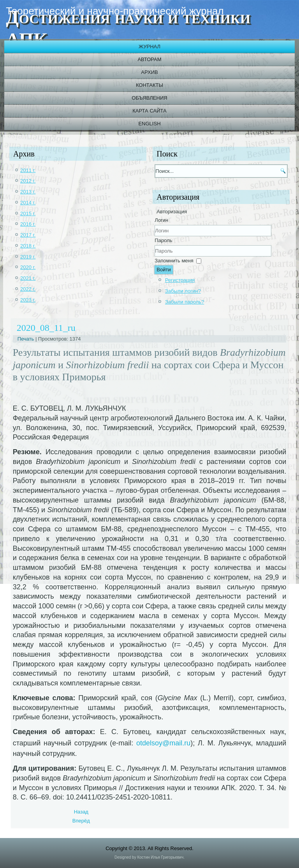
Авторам (149, 59)
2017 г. (28, 235)
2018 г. (28, 246)
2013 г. (28, 192)
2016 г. (28, 224)
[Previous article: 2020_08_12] (81, 812)
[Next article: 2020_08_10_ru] (81, 821)
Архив (149, 72)
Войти (164, 270)
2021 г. (28, 278)
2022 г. (28, 289)
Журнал (149, 47)
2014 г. (28, 203)
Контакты (149, 85)
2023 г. (28, 300)
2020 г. (28, 267)
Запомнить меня (174, 261)
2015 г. (28, 213)
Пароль (163, 240)
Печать (26, 339)
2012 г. (28, 181)
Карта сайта (149, 111)
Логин (161, 220)
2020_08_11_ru (46, 328)
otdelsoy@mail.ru (163, 743)
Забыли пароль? (185, 302)
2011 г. (28, 170)
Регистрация (180, 280)
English (149, 124)
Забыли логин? (183, 291)
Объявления (149, 98)
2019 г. (28, 257)
